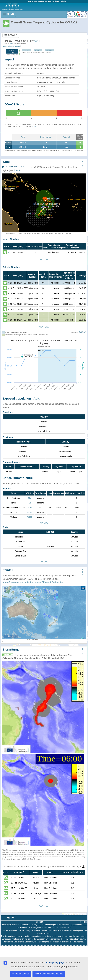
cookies (84, 922)
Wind (23, 137)
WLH (30, 517)
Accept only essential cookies (49, 974)
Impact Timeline (11, 239)
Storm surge (45, 137)
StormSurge (11, 650)
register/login (54, 1)
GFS (27, 50)
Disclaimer (41, 922)
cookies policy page (54, 962)
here (34, 127)
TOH (30, 503)
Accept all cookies (21, 974)
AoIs (37, 399)
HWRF (38, 50)
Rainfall (66, 137)
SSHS (17, 170)
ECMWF (50, 50)
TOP (83, 164)
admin (63, 1)
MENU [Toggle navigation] (8, 14)
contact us (43, 1)
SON (30, 508)
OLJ (30, 498)
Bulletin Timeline (11, 267)
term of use (32, 1)
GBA (30, 512)
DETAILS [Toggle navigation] (11, 35)
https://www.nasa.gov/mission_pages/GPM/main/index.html (33, 582)
